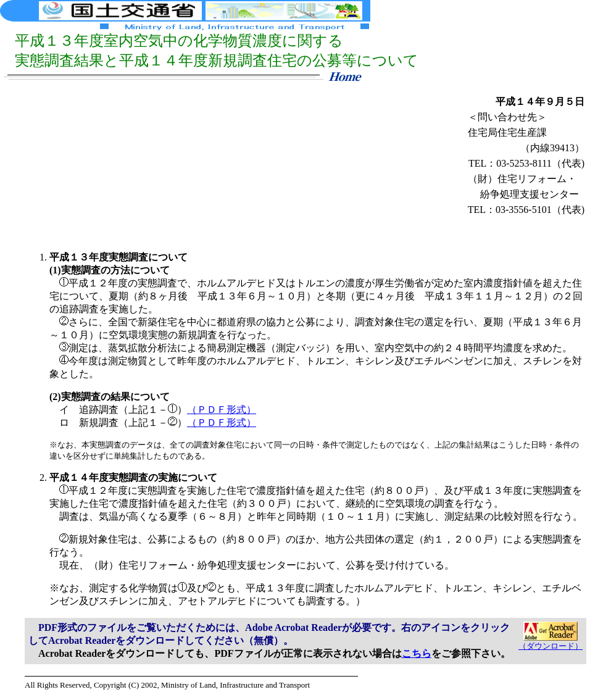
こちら (417, 653)
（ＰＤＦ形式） (222, 410)
